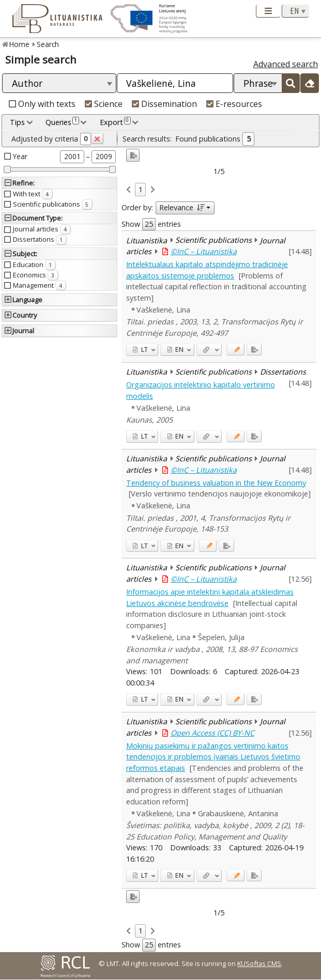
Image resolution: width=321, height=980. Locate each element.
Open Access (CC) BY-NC (212, 733)
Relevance (182, 207)
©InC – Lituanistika (204, 251)
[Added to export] (254, 349)
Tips (17, 122)
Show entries (151, 224)
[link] (128, 190)
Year (20, 156)
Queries (62, 122)
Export (115, 122)
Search (48, 44)
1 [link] (141, 189)
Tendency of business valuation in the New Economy (216, 483)
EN (175, 349)
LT (140, 349)
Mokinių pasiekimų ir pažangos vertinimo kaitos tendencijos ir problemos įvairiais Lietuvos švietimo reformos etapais (213, 757)
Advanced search (286, 64)
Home (19, 44)
